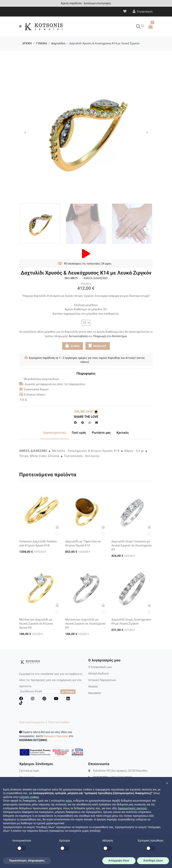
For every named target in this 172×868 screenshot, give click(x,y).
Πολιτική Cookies (59, 722)
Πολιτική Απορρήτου (32, 722)
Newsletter (95, 693)
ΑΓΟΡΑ (72, 346)
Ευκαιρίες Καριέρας (56, 736)
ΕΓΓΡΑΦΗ (68, 692)
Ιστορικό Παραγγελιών (102, 680)
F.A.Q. (24, 400)
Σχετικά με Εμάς (29, 771)
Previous (25, 132)
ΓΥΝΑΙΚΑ (41, 43)
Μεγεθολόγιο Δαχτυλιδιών (39, 379)
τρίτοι (69, 801)
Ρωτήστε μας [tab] (101, 433)
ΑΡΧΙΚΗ (27, 43)
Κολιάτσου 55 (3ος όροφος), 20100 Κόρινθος (120, 771)
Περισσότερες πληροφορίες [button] (27, 861)
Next (147, 132)
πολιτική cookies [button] (29, 797)
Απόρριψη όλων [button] (119, 861)
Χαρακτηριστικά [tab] (55, 433)
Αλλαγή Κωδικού (99, 674)
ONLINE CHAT (86, 412)
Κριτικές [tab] (123, 433)
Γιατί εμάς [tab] (79, 433)
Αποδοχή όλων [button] (153, 861)
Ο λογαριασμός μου (100, 667)
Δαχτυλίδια (58, 43)
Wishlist (93, 687)
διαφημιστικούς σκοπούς (132, 808)
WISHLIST (98, 346)
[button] (167, 783)
